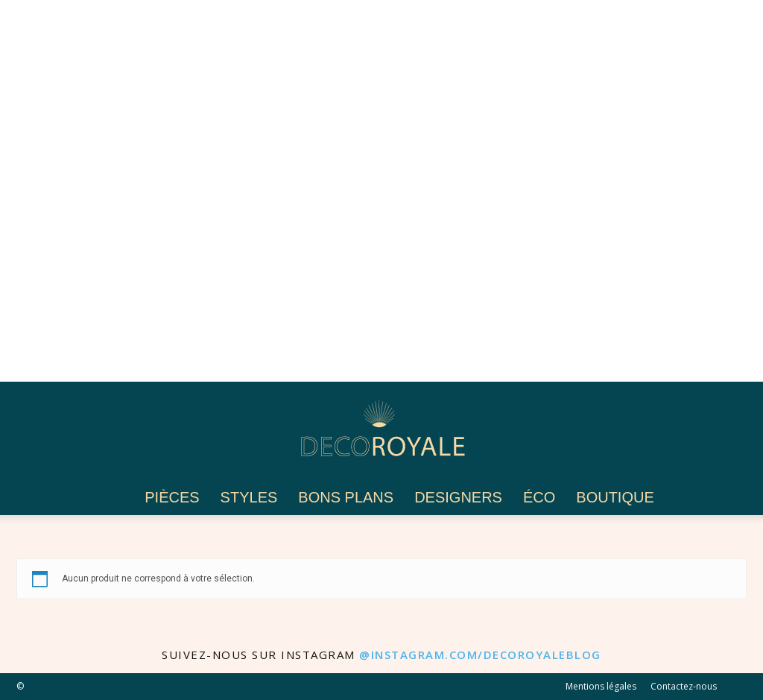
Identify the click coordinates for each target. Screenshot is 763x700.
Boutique (615, 497)
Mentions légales (601, 686)
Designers (458, 497)
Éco (539, 497)
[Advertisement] (381, 191)
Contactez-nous (684, 686)
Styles (249, 497)
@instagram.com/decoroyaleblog (480, 655)
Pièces (172, 497)
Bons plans (346, 497)
